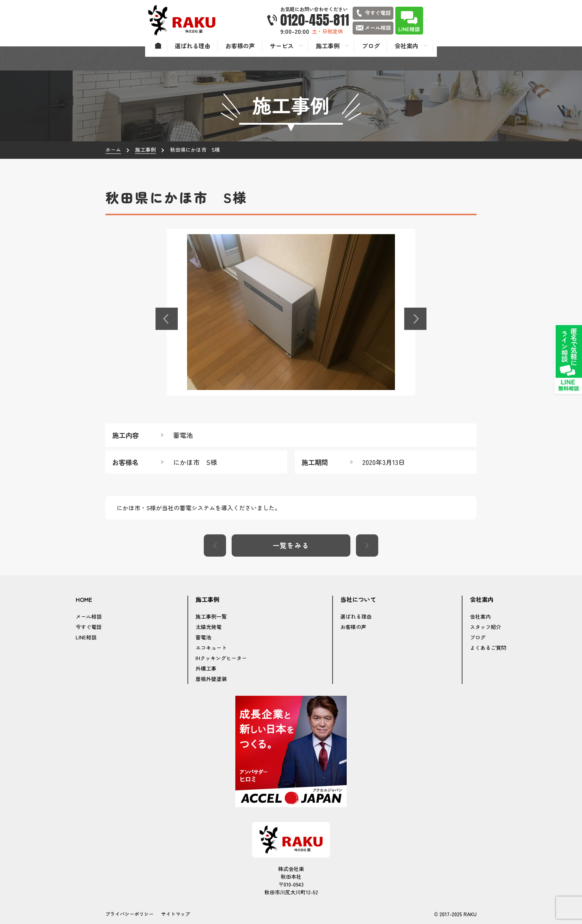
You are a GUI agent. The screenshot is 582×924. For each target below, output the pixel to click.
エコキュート (211, 648)
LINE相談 (86, 637)
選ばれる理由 (356, 616)
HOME (84, 600)
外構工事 (206, 668)
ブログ (478, 637)
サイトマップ (176, 914)
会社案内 (480, 616)
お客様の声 (353, 627)
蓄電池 (203, 637)
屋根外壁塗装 (211, 679)
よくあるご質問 (488, 648)
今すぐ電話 (89, 627)
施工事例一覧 (211, 616)
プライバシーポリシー (130, 914)
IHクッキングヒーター (221, 658)
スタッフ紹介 (485, 627)
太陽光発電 (209, 627)
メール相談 (89, 616)
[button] (167, 319)
